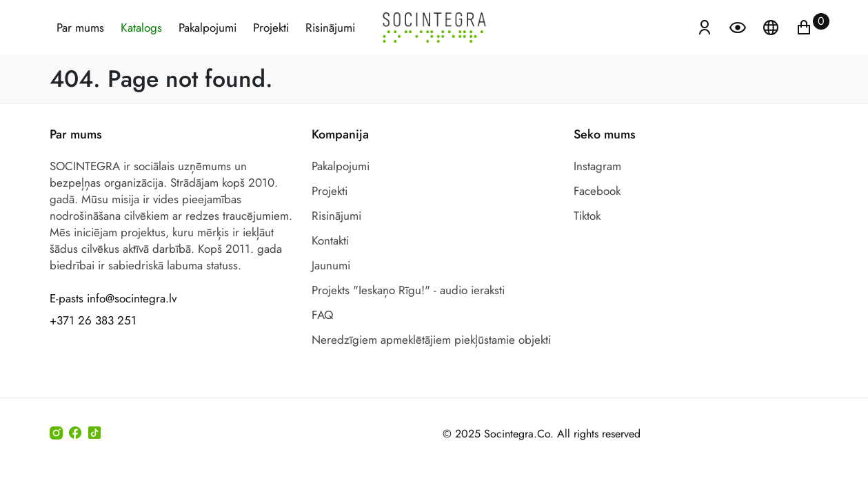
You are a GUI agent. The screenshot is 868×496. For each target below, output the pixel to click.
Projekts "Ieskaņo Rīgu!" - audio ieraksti (408, 290)
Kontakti (330, 240)
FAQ (322, 315)
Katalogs (141, 28)
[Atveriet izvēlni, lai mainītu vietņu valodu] (772, 26)
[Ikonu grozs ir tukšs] (804, 26)
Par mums (80, 28)
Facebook (597, 191)
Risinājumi (330, 28)
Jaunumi (331, 265)
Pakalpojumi (208, 28)
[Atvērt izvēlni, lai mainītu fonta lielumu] (739, 26)
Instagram (597, 166)
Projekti (271, 28)
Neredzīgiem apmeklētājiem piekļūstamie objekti (431, 340)
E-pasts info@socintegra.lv (113, 298)
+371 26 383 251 (93, 320)
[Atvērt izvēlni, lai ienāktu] (705, 26)
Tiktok (587, 216)
